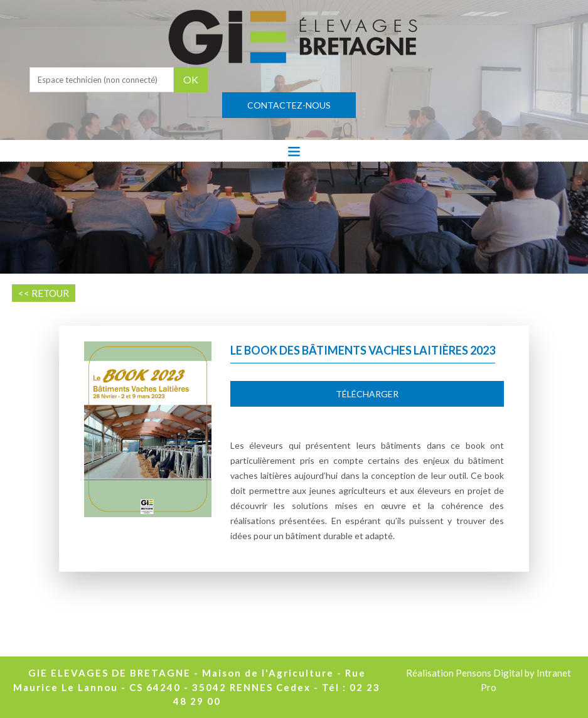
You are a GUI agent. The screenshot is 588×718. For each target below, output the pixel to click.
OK (191, 79)
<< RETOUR (44, 293)
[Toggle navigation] (294, 151)
